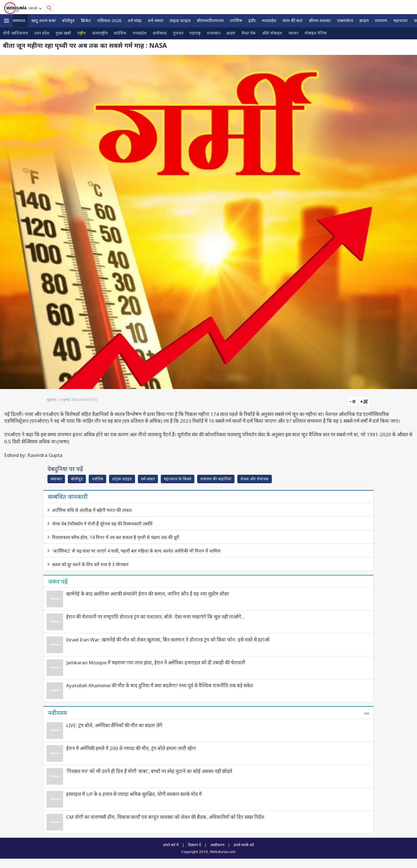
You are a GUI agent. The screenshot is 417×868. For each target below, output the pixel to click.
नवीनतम (57, 713)
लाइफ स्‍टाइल (180, 20)
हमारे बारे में (171, 845)
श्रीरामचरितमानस (210, 20)
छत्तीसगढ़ (160, 33)
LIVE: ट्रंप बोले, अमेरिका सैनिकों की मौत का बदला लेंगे (114, 725)
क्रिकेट (86, 20)
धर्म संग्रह (135, 20)
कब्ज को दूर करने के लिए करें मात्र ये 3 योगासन (90, 564)
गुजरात (178, 33)
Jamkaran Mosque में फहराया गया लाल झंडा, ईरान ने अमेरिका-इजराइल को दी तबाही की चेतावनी (156, 662)
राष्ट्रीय (81, 33)
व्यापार (293, 33)
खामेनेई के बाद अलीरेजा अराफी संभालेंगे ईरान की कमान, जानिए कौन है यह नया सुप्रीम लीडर (147, 594)
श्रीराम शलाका (320, 20)
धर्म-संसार (156, 20)
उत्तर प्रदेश (42, 33)
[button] (6, 21)
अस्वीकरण (217, 845)
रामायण (381, 20)
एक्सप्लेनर (345, 20)
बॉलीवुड (68, 20)
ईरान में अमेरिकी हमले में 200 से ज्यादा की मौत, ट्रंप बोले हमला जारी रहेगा (131, 748)
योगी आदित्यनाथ (16, 33)
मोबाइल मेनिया (316, 33)
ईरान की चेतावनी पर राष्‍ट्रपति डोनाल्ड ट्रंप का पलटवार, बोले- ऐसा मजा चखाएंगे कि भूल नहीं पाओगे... (155, 617)
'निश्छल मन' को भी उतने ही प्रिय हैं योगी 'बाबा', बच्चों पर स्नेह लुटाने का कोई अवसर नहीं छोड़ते (149, 771)
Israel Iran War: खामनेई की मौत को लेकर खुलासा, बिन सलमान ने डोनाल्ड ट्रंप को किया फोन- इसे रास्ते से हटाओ (168, 640)
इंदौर (252, 20)
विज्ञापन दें (194, 845)
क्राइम (364, 20)
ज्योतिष (236, 20)
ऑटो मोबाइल (272, 33)
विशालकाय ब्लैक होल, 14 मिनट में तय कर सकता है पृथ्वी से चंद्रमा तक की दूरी (116, 537)
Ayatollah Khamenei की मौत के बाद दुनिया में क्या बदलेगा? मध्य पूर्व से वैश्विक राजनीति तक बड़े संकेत (160, 685)
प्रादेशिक (120, 33)
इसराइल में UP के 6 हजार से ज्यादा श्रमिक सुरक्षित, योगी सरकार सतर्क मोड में (134, 794)
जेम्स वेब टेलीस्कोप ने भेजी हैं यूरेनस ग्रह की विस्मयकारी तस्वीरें (102, 524)
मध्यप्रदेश (269, 20)
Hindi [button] (34, 8)
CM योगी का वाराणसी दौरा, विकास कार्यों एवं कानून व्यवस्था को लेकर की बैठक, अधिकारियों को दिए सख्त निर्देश (165, 817)
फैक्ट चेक (249, 33)
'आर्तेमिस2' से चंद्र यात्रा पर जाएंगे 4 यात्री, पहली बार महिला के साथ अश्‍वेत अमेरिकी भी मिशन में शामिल (136, 551)
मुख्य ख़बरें (63, 33)
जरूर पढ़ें (58, 581)
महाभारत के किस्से (178, 479)
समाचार (19, 20)
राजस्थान (214, 33)
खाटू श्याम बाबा (44, 20)
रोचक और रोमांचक (255, 479)
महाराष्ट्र (195, 33)
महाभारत (400, 20)
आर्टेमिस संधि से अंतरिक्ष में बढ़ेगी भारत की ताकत (92, 510)
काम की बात (293, 20)
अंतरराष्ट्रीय (100, 33)
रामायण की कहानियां (216, 479)
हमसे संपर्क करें (244, 845)
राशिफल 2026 (109, 20)
